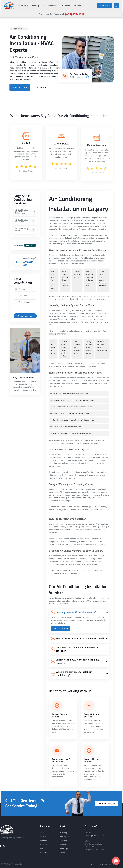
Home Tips (64, 849)
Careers (43, 845)
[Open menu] (116, 6)
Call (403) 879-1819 (106, 803)
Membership (64, 845)
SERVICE (104, 6)
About (43, 833)
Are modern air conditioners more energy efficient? (75, 649)
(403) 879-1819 (83, 77)
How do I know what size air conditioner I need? (78, 639)
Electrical (53, 6)
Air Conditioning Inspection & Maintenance (25, 212)
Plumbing (23, 6)
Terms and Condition (114, 864)
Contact (44, 853)
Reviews (78, 6)
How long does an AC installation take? (73, 612)
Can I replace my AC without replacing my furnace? (75, 661)
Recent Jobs (65, 853)
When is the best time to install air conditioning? (71, 674)
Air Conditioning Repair (25, 230)
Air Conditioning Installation (25, 221)
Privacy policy (97, 864)
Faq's (42, 849)
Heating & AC (65, 837)
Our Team (65, 6)
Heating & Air (38, 6)
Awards (43, 837)
